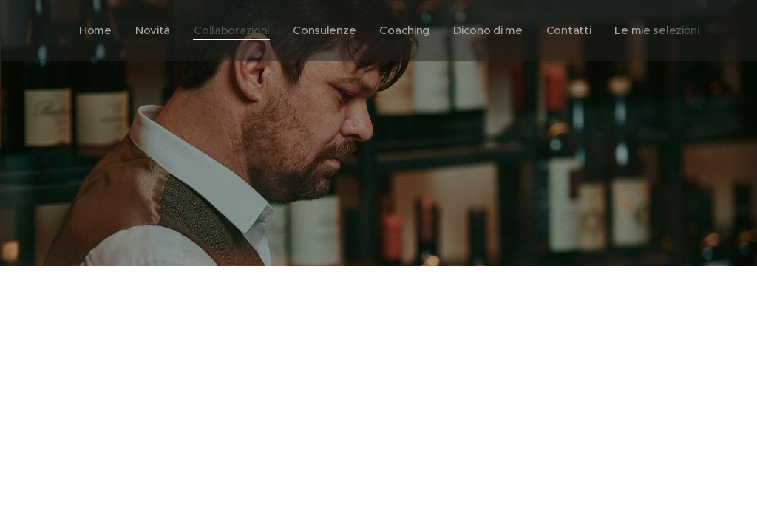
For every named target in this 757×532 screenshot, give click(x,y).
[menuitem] (100, 30)
